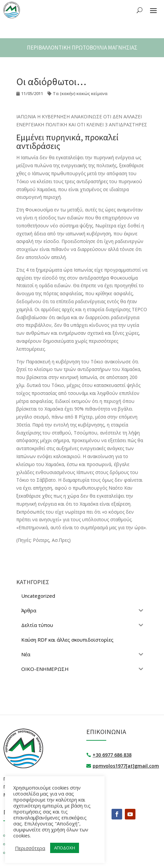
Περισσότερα (30, 848)
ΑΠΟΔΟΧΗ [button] (65, 848)
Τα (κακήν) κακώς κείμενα (80, 93)
